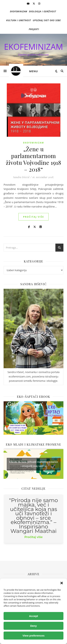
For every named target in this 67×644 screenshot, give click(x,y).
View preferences (33, 636)
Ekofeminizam (19, 11)
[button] (62, 583)
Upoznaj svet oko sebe (47, 20)
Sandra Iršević (21, 177)
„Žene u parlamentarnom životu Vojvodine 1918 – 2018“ (34, 159)
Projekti (34, 29)
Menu (33, 71)
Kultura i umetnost (19, 20)
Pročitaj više (33, 217)
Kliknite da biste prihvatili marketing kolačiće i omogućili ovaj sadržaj (33, 464)
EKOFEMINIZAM (34, 47)
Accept (33, 616)
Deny (33, 626)
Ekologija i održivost (43, 11)
